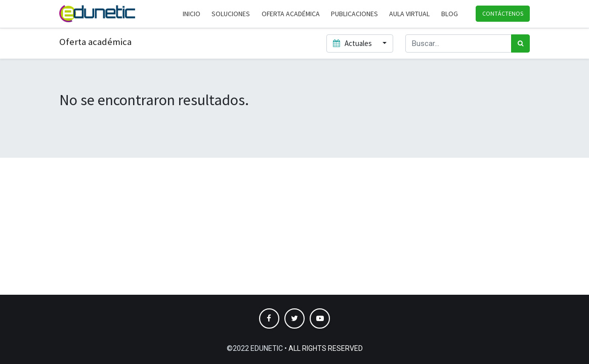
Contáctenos (503, 13)
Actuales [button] (353, 43)
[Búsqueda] (520, 44)
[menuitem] (192, 14)
